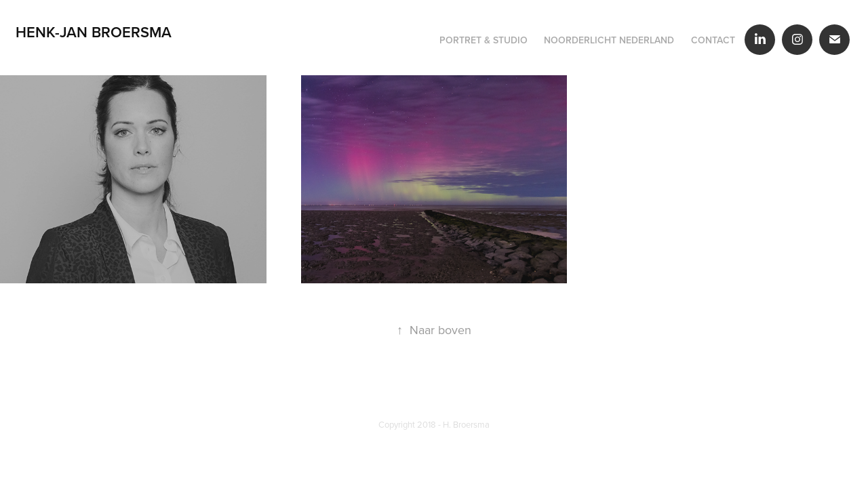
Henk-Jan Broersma (94, 32)
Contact (713, 40)
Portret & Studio (484, 40)
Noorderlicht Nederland (609, 40)
